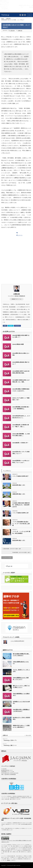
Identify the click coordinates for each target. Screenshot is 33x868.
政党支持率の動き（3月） (19, 485)
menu (29, 15)
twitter (23, 15)
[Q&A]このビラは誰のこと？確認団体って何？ (21, 399)
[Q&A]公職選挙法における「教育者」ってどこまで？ (21, 678)
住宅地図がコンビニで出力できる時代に (21, 702)
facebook (25, 15)
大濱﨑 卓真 (20, 31)
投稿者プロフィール (17, 299)
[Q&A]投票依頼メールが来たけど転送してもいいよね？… (21, 461)
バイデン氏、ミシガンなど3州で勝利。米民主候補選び (21, 532)
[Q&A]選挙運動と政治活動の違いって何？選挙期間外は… (21, 408)
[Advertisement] (17, 248)
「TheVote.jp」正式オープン (10, 740)
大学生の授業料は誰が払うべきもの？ (21, 663)
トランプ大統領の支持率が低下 (20, 476)
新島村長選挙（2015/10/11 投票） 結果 (12, 549)
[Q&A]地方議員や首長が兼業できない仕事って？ (21, 336)
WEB (5, 326)
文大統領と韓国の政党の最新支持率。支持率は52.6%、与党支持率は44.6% (21, 505)
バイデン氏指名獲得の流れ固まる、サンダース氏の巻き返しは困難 (21, 524)
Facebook (17, 326)
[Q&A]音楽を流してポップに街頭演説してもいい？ (21, 453)
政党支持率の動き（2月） (19, 540)
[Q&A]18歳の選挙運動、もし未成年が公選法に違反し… (21, 435)
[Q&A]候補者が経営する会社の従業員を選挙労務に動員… (21, 372)
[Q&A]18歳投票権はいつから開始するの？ (21, 694)
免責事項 (8, 860)
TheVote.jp (9, 865)
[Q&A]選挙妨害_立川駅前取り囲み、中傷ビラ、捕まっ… (21, 426)
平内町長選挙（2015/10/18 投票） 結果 (21, 552)
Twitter (11, 326)
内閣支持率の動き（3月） (19, 494)
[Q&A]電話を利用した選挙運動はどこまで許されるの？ (21, 710)
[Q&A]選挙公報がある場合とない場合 (21, 354)
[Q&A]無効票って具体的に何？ (20, 443)
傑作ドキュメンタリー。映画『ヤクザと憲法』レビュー (21, 686)
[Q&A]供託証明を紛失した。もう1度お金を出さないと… (21, 417)
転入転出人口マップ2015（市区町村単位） (21, 718)
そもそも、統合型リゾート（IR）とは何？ (21, 671)
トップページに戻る (7, 558)
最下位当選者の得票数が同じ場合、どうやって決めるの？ (21, 655)
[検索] (15, 566)
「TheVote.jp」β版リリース (10, 745)
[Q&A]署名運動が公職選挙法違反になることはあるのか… (21, 390)
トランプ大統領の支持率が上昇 (20, 513)
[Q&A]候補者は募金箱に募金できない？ (21, 363)
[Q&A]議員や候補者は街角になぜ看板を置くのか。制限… (21, 381)
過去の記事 (28, 735)
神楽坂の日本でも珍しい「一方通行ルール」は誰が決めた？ (21, 726)
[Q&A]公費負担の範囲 (18, 344)
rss (20, 15)
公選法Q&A (8, 19)
